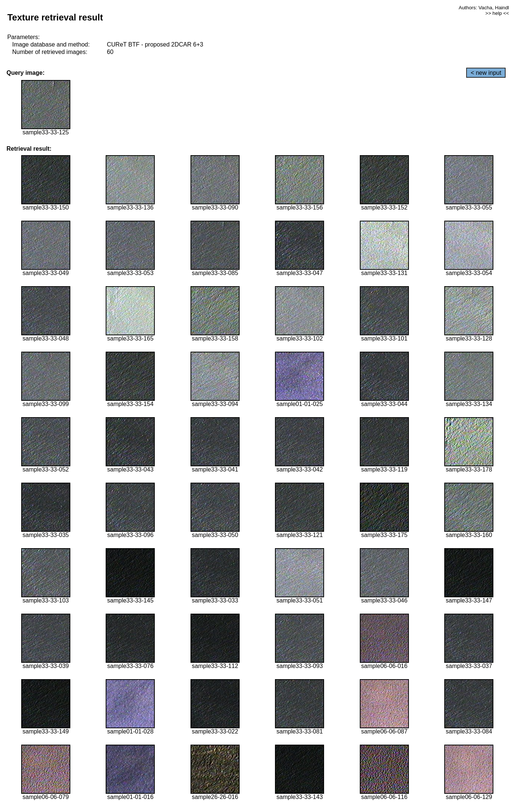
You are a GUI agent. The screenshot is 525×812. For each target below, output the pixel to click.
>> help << (497, 13)
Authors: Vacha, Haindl (484, 8)
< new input (486, 73)
